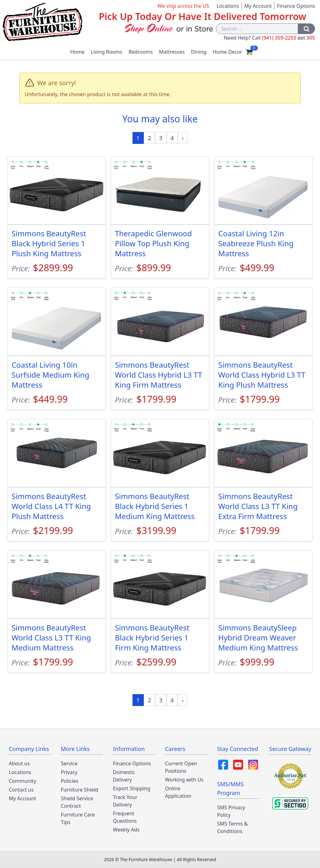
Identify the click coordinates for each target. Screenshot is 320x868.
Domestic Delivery (124, 776)
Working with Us (184, 780)
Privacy (69, 772)
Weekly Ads (126, 830)
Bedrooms (141, 52)
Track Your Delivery (125, 801)
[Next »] (183, 138)
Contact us (21, 790)
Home (77, 52)
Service (69, 763)
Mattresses (172, 52)
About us (19, 763)
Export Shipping (132, 788)
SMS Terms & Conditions (232, 827)
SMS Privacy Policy (231, 811)
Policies (70, 781)
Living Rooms (107, 52)
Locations (228, 6)
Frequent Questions (125, 817)
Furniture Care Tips (78, 818)
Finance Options (296, 6)
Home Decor (227, 52)
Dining (199, 52)
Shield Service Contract (77, 802)
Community (22, 781)
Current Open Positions (181, 767)
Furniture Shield (80, 790)
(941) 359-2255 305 (288, 38)
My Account (258, 6)
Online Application (178, 792)
